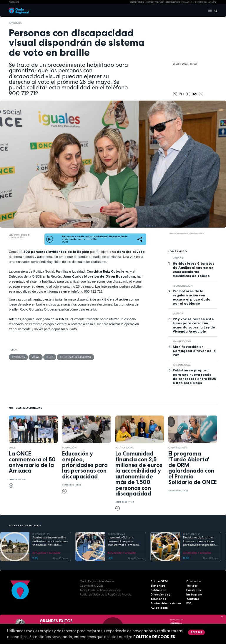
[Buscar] (215, 11)
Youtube (193, 599)
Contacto (193, 581)
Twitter (192, 586)
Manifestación (182, 341)
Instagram (194, 594)
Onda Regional (178, 448)
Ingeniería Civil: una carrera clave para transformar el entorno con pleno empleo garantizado (123, 541)
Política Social (124, 448)
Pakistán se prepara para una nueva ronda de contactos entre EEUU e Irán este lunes (195, 376)
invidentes (15, 23)
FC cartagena (200, 2)
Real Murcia (187, 2)
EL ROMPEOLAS (41, 534)
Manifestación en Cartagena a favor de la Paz (194, 351)
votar (35, 357)
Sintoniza (158, 586)
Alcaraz (212, 2)
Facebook (194, 590)
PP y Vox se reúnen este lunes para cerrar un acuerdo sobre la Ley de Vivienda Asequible (194, 325)
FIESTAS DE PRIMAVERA (155, 2)
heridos (178, 258)
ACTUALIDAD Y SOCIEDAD (46, 553)
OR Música (176, 623)
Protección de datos (166, 603)
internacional (182, 365)
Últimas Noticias (173, 2)
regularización (183, 286)
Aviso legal (159, 608)
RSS (189, 603)
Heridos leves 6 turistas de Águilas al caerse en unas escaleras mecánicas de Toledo (193, 270)
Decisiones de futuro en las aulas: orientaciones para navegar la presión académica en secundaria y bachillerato (200, 541)
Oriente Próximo (137, 2)
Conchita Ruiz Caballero (75, 357)
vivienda (178, 313)
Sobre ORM (159, 581)
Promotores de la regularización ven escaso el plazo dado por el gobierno (192, 297)
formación (69, 448)
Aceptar (196, 632)
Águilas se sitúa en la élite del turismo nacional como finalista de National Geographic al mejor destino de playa (50, 541)
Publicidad (159, 590)
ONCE (49, 357)
